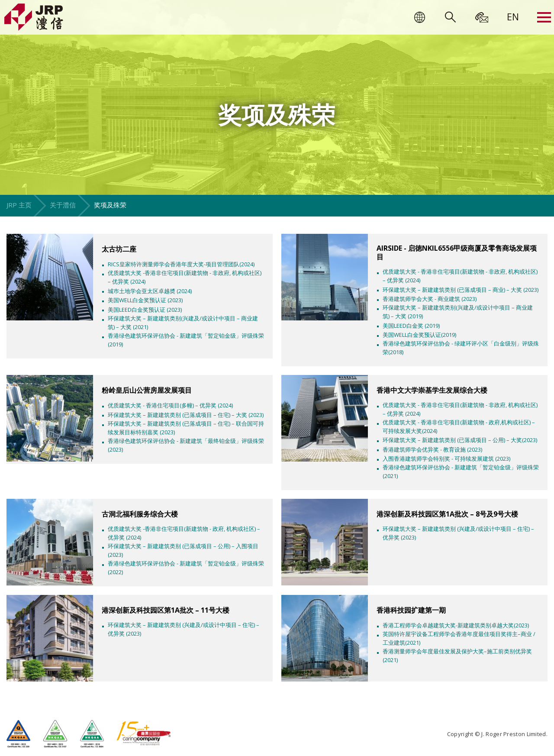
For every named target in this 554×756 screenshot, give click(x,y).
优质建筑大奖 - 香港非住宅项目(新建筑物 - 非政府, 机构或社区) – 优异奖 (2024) (460, 276)
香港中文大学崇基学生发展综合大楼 (432, 390)
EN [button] (513, 16)
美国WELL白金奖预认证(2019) (419, 335)
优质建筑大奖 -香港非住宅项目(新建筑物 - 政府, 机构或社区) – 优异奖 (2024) (184, 533)
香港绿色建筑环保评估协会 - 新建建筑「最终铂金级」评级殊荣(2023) (186, 445)
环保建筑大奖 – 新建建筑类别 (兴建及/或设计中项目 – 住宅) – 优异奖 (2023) (458, 533)
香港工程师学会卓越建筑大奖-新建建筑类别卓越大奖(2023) (456, 625)
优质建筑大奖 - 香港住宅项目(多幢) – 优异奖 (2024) (170, 405)
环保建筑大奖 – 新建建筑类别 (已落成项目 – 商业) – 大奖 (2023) (461, 290)
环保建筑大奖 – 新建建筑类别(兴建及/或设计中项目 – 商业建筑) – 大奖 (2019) (458, 312)
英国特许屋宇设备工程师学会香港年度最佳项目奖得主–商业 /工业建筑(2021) (459, 638)
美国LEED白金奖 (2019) (411, 326)
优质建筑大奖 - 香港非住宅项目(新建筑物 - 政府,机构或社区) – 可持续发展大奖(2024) (459, 426)
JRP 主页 (19, 205)
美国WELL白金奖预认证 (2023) (145, 300)
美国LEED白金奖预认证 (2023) (145, 310)
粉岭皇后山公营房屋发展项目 (147, 390)
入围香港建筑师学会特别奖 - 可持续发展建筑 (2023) (446, 459)
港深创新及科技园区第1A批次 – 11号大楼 (166, 610)
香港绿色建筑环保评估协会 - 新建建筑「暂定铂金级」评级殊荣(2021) (461, 472)
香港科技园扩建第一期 (411, 610)
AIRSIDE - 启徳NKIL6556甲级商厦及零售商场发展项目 (457, 252)
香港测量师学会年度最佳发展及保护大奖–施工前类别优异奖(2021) (457, 656)
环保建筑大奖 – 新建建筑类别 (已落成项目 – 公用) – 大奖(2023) (460, 440)
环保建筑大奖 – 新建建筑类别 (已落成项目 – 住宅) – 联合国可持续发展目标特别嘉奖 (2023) (186, 428)
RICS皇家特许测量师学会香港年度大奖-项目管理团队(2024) (181, 264)
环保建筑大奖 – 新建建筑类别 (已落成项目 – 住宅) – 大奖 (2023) (186, 415)
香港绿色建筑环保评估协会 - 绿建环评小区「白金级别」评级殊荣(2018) (461, 348)
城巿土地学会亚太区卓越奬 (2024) (150, 291)
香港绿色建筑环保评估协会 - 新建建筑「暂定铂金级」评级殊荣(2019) (186, 340)
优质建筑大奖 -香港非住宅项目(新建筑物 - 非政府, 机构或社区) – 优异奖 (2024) (185, 277)
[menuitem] (513, 16)
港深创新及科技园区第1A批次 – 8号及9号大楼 (447, 514)
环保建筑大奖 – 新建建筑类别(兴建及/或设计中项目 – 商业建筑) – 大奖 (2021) (183, 323)
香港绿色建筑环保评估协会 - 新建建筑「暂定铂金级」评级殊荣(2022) (186, 568)
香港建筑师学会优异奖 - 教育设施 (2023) (432, 449)
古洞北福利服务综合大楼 (140, 514)
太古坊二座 (119, 249)
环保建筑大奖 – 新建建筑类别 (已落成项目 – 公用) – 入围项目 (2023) (183, 550)
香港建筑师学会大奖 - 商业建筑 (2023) (430, 299)
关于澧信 (63, 205)
